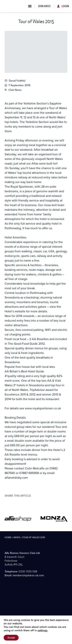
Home (8, 537)
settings (43, 631)
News (17, 537)
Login (63, 6)
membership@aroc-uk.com (28, 575)
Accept (11, 638)
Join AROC (44, 6)
